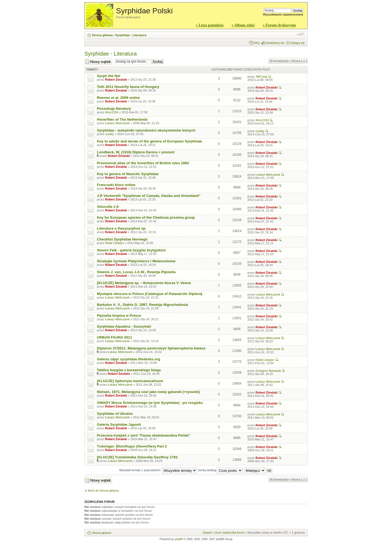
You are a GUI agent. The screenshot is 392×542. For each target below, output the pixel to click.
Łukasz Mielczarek (117, 123)
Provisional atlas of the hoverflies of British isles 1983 (143, 163)
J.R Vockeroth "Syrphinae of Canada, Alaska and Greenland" (149, 196)
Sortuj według (220, 470)
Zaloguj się (297, 43)
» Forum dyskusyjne (279, 25)
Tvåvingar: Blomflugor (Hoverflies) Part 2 (132, 446)
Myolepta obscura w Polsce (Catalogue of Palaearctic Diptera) (150, 294)
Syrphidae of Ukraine (115, 414)
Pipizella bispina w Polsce (119, 316)
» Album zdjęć (243, 25)
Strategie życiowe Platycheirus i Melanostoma (136, 261)
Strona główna (102, 35)
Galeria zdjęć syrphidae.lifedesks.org (128, 359)
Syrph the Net (109, 76)
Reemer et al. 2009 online (118, 98)
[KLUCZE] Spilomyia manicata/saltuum (130, 381)
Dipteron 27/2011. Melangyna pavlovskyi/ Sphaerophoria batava (151, 348)
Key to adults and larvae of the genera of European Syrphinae (149, 141)
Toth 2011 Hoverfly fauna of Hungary (128, 87)
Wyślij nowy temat (98, 61)
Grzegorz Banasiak (268, 371)
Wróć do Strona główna (103, 491)
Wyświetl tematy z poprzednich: (158, 470)
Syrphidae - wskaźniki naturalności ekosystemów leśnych (146, 130)
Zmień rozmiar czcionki (301, 34)
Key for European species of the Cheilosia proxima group (146, 217)
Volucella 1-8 (108, 207)
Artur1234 (112, 112)
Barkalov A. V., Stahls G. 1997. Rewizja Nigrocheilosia (143, 305)
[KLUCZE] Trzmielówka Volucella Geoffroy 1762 (137, 457)
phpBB (179, 539)
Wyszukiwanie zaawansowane (283, 14)
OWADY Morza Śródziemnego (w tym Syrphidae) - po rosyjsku (150, 403)
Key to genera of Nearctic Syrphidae (128, 174)
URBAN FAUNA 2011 (114, 337)
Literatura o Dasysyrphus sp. (122, 228)
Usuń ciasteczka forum (229, 532)
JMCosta (261, 77)
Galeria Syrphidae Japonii (119, 424)
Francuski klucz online (116, 185)
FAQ (256, 43)
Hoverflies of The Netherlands (122, 119)
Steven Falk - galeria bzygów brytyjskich (131, 250)
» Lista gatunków (210, 25)
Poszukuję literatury (114, 109)
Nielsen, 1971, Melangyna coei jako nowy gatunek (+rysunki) (148, 392)
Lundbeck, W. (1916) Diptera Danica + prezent (136, 152)
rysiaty (109, 134)
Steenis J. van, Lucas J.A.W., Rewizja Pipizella (136, 272)
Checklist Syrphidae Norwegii (122, 239)
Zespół (207, 532)
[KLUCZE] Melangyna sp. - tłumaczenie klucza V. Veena (144, 283)
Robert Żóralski (116, 80)
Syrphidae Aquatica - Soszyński (124, 326)
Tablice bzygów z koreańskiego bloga (129, 370)
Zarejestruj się (275, 43)
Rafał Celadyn (114, 243)
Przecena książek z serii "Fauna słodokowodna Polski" (144, 435)
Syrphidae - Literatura (131, 35)
